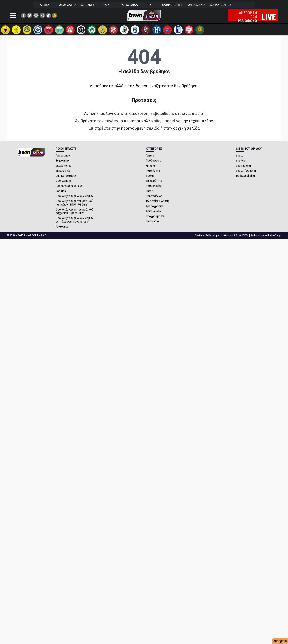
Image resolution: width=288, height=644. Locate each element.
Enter (149, 195)
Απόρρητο (280, 641)
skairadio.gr (244, 170)
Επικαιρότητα (154, 185)
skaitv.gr (241, 165)
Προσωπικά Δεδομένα (69, 190)
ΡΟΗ (106, 5)
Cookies (61, 195)
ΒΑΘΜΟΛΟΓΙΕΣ (172, 5)
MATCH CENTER (221, 5)
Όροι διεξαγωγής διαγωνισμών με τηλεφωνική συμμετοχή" (74, 224)
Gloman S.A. (231, 239)
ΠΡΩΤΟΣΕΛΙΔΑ (128, 5)
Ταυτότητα (62, 231)
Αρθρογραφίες (155, 210)
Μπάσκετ (151, 170)
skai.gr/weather (246, 175)
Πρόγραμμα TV (155, 220)
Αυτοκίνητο (153, 175)
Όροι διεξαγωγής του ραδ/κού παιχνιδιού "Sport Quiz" (74, 215)
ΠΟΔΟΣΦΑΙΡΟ (66, 5)
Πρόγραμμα (63, 159)
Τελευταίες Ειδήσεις (157, 205)
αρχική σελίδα (186, 132)
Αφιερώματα (153, 215)
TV (150, 5)
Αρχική (150, 159)
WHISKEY (244, 239)
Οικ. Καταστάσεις (66, 180)
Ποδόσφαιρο (153, 165)
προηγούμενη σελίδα (140, 132)
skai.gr (240, 159)
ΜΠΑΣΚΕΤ (88, 5)
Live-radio (152, 225)
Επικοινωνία (63, 175)
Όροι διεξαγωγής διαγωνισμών (74, 200)
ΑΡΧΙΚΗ (45, 5)
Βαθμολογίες (154, 190)
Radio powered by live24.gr (266, 239)
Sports (150, 180)
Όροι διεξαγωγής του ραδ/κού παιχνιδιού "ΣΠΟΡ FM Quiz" (74, 207)
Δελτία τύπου (63, 170)
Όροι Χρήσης (63, 185)
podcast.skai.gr (246, 180)
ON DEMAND (196, 5)
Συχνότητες (63, 165)
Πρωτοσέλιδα (154, 200)
